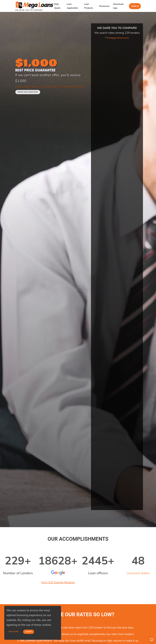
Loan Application (72, 6)
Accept (29, 632)
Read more (14, 632)
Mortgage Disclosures (118, 38)
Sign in (135, 6)
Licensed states (138, 573)
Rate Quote (57, 6)
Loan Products (89, 6)
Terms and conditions (28, 92)
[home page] (35, 4)
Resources (104, 6)
